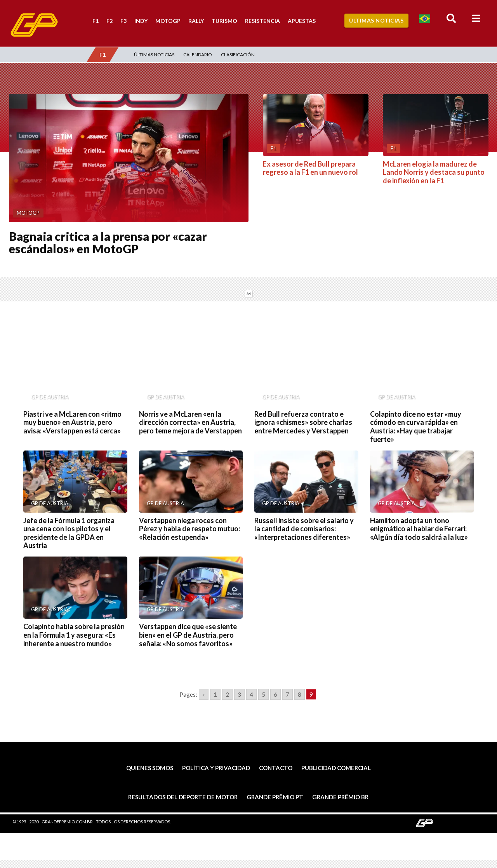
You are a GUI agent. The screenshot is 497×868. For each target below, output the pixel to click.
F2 (109, 21)
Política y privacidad (216, 768)
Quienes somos (150, 768)
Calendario (198, 55)
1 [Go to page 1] (215, 694)
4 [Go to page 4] (251, 694)
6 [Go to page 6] (275, 694)
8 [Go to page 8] (300, 694)
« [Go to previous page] (204, 694)
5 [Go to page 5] (263, 694)
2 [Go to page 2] (227, 694)
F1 (96, 21)
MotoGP (168, 21)
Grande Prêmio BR (340, 797)
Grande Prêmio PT (275, 797)
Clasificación (238, 55)
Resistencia (262, 21)
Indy (141, 21)
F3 (123, 21)
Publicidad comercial (336, 768)
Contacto (276, 768)
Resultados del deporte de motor (183, 797)
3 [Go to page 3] (239, 694)
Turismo (224, 21)
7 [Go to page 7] (288, 694)
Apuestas (302, 21)
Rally (196, 21)
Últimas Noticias (376, 20)
